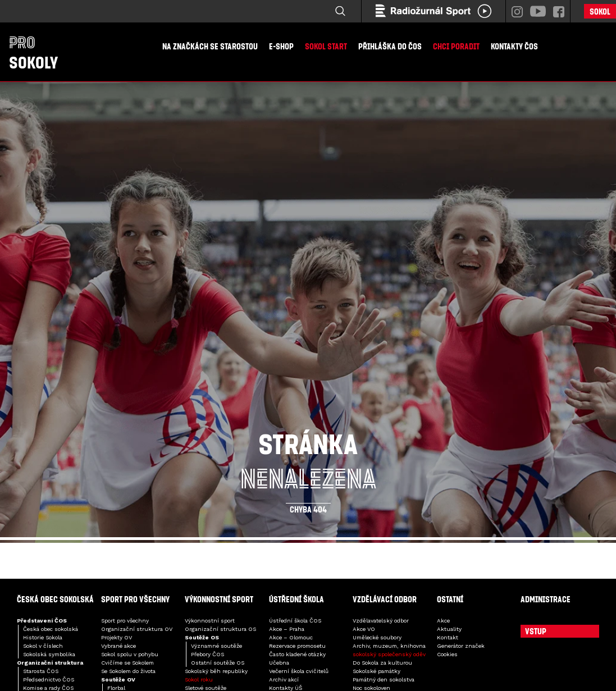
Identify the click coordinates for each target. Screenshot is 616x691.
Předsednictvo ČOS (49, 679)
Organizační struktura (50, 663)
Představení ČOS (42, 621)
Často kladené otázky (297, 654)
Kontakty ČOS (514, 46)
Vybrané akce (118, 646)
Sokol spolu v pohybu (130, 654)
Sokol (600, 11)
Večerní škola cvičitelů (299, 671)
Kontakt (448, 637)
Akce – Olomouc (291, 637)
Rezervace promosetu (297, 646)
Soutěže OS (202, 637)
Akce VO (364, 629)
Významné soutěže (216, 646)
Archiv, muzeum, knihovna (389, 646)
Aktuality (449, 629)
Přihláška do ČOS (390, 46)
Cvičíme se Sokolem (127, 663)
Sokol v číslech (43, 646)
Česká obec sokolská (51, 629)
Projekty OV (117, 637)
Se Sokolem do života (128, 671)
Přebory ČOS (207, 654)
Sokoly (33, 52)
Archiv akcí (284, 679)
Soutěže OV (118, 679)
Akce (443, 621)
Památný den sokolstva (384, 679)
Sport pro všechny (125, 621)
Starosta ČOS (41, 671)
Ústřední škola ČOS (295, 621)
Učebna (279, 663)
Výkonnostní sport (210, 621)
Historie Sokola (43, 637)
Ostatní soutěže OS (218, 663)
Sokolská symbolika (49, 654)
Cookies (447, 654)
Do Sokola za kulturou (382, 663)
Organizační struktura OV (137, 629)
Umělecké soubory (377, 637)
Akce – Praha (287, 629)
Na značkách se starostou (210, 46)
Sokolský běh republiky (216, 671)
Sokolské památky (377, 671)
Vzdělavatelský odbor (381, 621)
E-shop (281, 46)
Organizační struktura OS (220, 629)
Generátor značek (461, 646)
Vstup (536, 631)
